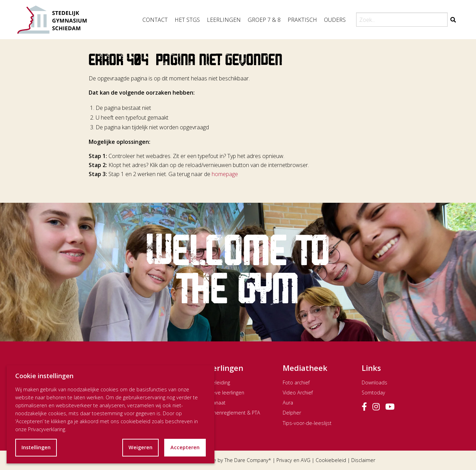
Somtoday (373, 393)
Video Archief (298, 393)
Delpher (292, 413)
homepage (225, 174)
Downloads (374, 382)
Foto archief (296, 382)
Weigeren (140, 447)
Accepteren (185, 447)
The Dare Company (246, 460)
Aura (288, 403)
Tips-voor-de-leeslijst (307, 423)
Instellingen (36, 447)
